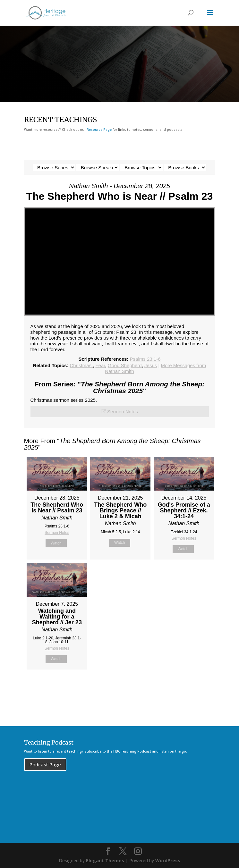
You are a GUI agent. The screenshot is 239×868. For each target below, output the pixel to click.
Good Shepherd (125, 365)
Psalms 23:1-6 (145, 359)
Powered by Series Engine (192, 686)
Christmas (81, 365)
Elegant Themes (105, 860)
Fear (100, 365)
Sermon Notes (123, 412)
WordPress (168, 860)
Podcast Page (45, 764)
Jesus (151, 365)
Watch (56, 543)
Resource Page (99, 130)
